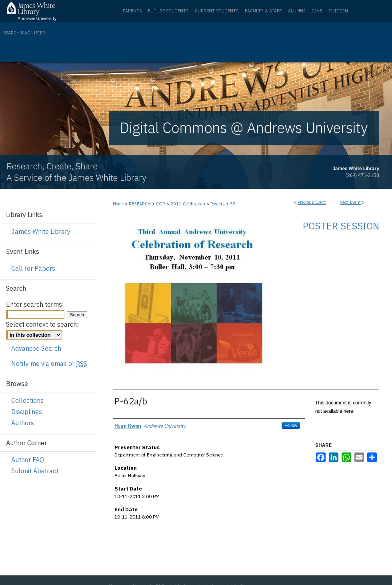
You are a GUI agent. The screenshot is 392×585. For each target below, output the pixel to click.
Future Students (168, 11)
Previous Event (312, 202)
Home (118, 204)
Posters (218, 204)
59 (233, 204)
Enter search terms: (35, 304)
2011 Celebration (188, 204)
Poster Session (341, 226)
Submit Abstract (35, 471)
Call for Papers (33, 268)
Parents (132, 11)
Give (317, 11)
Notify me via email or (49, 364)
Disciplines (27, 412)
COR (161, 204)
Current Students (217, 11)
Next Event (350, 202)
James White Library (41, 231)
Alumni (297, 11)
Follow (291, 425)
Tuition (338, 11)
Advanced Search (36, 348)
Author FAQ (28, 460)
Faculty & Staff (263, 11)
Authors (23, 423)
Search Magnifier (24, 33)
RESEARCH (140, 204)
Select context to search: (42, 324)
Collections (27, 400)
